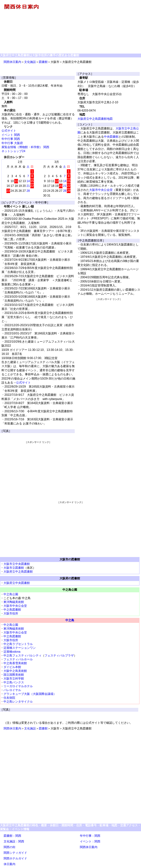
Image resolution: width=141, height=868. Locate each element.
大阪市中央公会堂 (101, 190)
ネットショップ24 (13, 151)
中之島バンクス (14, 682)
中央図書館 (111, 137)
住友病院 (9, 698)
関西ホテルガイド (15, 858)
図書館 (43, 62)
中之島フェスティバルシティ (23, 655)
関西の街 (10, 847)
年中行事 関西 (11, 139)
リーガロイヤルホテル (18, 686)
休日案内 (10, 864)
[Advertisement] (92, 27)
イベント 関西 (11, 135)
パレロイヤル (12, 690)
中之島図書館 (12, 610)
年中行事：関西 (90, 836)
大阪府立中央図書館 (17, 583)
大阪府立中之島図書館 (18, 572)
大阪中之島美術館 (15, 671)
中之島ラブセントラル (18, 644)
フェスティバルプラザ (59, 655)
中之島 (70, 620)
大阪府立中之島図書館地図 (95, 119)
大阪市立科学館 (14, 679)
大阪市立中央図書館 (17, 564)
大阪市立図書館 (14, 568)
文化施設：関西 (14, 841)
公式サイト (9, 131)
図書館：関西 (12, 836)
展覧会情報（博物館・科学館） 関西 (25, 147)
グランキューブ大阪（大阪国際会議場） (30, 694)
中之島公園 (11, 594)
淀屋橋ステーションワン (20, 648)
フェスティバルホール (18, 659)
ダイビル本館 (12, 667)
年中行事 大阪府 (12, 143)
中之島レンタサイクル (18, 702)
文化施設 (30, 62)
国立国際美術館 (14, 675)
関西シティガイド (15, 853)
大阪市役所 (11, 613)
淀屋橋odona (12, 652)
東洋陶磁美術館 (14, 602)
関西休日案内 (12, 62)
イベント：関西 (90, 841)
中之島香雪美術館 (15, 663)
